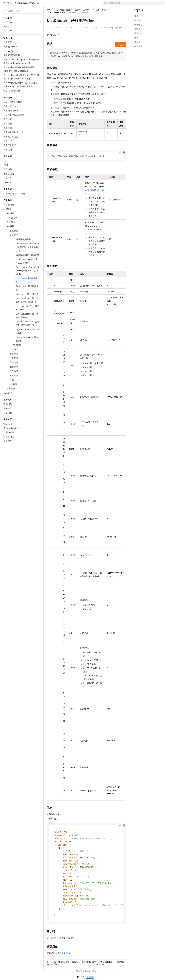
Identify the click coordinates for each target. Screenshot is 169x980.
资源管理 (105, 19)
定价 (63, 5)
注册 (150, 5)
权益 (56, 5)
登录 (161, 5)
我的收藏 (119, 37)
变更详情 (66, 967)
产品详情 (104, 37)
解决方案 (47, 5)
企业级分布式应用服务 (25, 12)
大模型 (30, 5)
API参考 (87, 19)
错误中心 (55, 951)
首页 (49, 19)
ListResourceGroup (94, 239)
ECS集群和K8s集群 (57, 22)
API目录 (96, 19)
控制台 (143, 5)
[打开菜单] (5, 5)
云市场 (71, 5)
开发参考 (77, 19)
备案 (136, 5)
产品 (38, 5)
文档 (130, 5)
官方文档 (8, 12)
